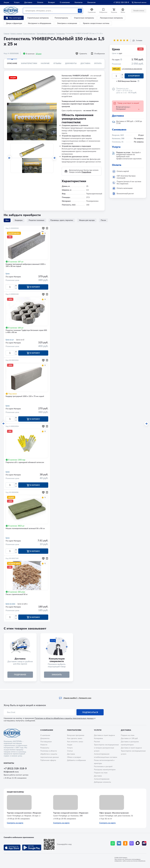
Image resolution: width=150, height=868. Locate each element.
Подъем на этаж (101, 773)
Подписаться (90, 712)
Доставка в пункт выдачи (104, 735)
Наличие (45, 63)
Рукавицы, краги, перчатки (62, 220)
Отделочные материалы (84, 18)
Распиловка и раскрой (103, 766)
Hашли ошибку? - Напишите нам (75, 698)
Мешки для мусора (87, 220)
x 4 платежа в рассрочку (132, 69)
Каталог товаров (16, 34)
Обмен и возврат (74, 757)
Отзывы (57, 63)
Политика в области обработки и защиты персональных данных (50, 754)
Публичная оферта (48, 760)
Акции (6, 2)
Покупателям (74, 730)
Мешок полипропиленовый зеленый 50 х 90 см (25, 529)
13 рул (39, 54)
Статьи (70, 751)
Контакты (79, 2)
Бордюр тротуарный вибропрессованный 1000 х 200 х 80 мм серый (26, 265)
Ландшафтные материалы (46, 34)
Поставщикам (46, 742)
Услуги (17, 2)
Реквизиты (45, 748)
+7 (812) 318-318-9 (121, 2)
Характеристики (29, 63)
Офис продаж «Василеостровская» (114, 813)
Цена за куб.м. (23, 605)
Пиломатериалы (61, 18)
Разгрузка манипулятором (105, 770)
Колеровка (98, 739)
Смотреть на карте (15, 823)
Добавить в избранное (76, 760)
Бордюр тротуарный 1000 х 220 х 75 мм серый (25, 397)
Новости (44, 745)
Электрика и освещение (67, 23)
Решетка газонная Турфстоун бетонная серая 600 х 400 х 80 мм (26, 332)
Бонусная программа (76, 735)
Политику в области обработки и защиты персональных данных (64, 718)
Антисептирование (102, 779)
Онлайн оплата (139, 11)
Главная (6, 34)
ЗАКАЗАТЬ (57, 675)
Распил (97, 742)
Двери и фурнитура (14, 23)
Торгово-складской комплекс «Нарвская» (71, 813)
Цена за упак (10, 605)
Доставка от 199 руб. (129, 739)
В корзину (134, 76)
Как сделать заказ (75, 739)
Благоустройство (29, 34)
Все (7, 220)
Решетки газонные (37, 220)
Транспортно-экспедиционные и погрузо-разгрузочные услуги (106, 748)
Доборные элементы (102, 782)
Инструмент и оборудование (40, 23)
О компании (65, 2)
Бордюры (19, 220)
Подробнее (86, 172)
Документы (71, 63)
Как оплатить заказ (75, 742)
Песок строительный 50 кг (17, 595)
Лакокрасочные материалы (111, 18)
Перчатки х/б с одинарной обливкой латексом (25, 463)
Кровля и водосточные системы (96, 23)
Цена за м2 (20, 340)
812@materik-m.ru (11, 772)
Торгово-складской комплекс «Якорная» (24, 813)
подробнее (20, 675)
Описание (12, 63)
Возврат (52, 2)
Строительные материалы (38, 18)
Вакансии (91, 2)
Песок (103, 220)
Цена (8, 274)
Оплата (40, 2)
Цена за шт (10, 340)
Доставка (28, 2)
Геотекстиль (60, 34)
